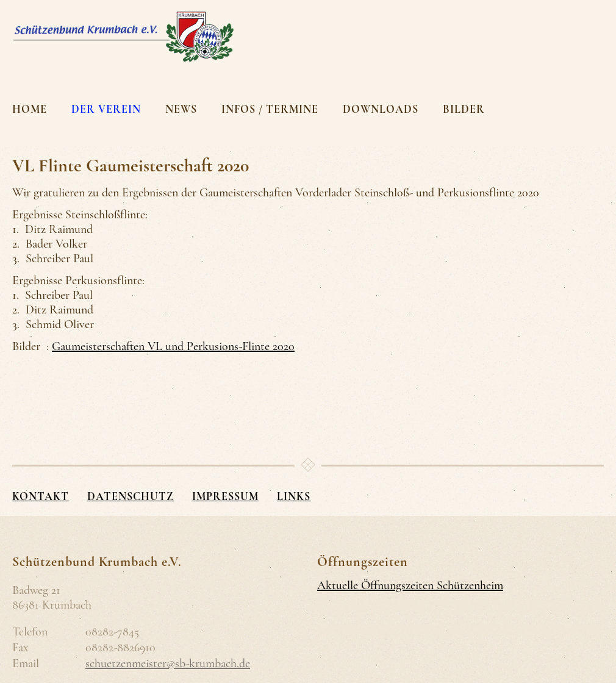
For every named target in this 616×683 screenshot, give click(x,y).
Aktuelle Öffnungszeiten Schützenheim (410, 585)
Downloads (381, 109)
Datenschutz (131, 497)
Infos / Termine (270, 109)
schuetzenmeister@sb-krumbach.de (168, 663)
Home (30, 109)
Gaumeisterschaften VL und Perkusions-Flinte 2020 (173, 346)
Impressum (225, 497)
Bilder (464, 109)
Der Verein (106, 109)
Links (294, 497)
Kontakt (41, 497)
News (181, 109)
